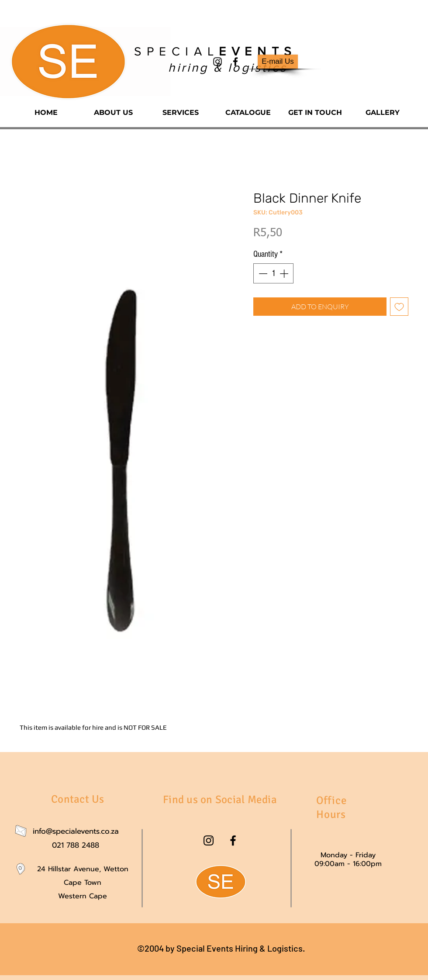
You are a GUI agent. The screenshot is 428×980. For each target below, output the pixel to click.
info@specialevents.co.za (76, 831)
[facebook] (235, 62)
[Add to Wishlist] (399, 307)
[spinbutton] (273, 273)
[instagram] (217, 62)
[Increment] (285, 273)
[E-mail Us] (278, 62)
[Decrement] (262, 273)
